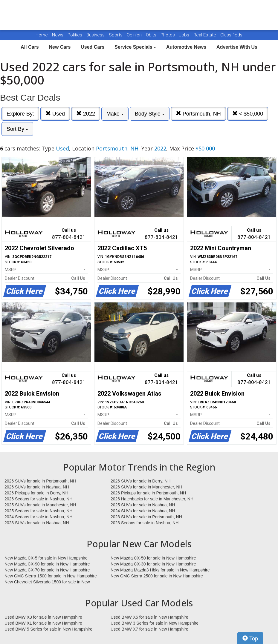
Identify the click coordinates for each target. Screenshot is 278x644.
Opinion (135, 35)
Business (96, 35)
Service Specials (135, 47)
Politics (75, 35)
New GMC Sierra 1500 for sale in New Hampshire (51, 576)
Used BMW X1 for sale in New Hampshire (43, 623)
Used (55, 114)
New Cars (60, 47)
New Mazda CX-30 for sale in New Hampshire (153, 564)
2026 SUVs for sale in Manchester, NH (146, 487)
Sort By (17, 129)
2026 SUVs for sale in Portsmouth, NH (40, 481)
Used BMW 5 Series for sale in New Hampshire (48, 629)
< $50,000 (248, 114)
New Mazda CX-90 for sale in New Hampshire (47, 564)
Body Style (150, 114)
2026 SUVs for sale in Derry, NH (140, 481)
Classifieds (231, 35)
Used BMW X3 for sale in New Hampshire (43, 617)
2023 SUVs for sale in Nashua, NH (37, 523)
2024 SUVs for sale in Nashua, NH (143, 511)
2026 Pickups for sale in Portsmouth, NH (148, 493)
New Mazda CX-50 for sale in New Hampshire (153, 558)
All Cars (30, 47)
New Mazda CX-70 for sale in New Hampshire (47, 570)
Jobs (185, 35)
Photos (168, 35)
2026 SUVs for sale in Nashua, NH (37, 487)
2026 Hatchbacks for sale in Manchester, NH (152, 499)
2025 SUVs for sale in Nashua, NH (143, 505)
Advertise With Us (237, 47)
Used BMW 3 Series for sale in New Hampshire (155, 623)
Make (115, 114)
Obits (152, 35)
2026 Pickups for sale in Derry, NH (36, 493)
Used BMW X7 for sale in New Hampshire (149, 629)
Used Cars (93, 47)
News (58, 35)
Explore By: (20, 114)
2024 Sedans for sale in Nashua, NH (38, 517)
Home (42, 35)
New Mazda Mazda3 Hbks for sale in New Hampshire (160, 570)
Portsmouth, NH (198, 114)
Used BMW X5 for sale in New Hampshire (149, 617)
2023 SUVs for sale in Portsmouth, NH (146, 517)
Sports (116, 35)
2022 (86, 114)
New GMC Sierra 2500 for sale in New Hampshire (157, 576)
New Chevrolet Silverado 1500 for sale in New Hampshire (47, 582)
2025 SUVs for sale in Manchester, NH (40, 505)
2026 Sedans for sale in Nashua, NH (38, 499)
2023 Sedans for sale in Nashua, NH (145, 523)
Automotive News (186, 47)
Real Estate (205, 35)
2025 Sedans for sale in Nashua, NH (38, 511)
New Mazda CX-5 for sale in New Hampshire (46, 558)
